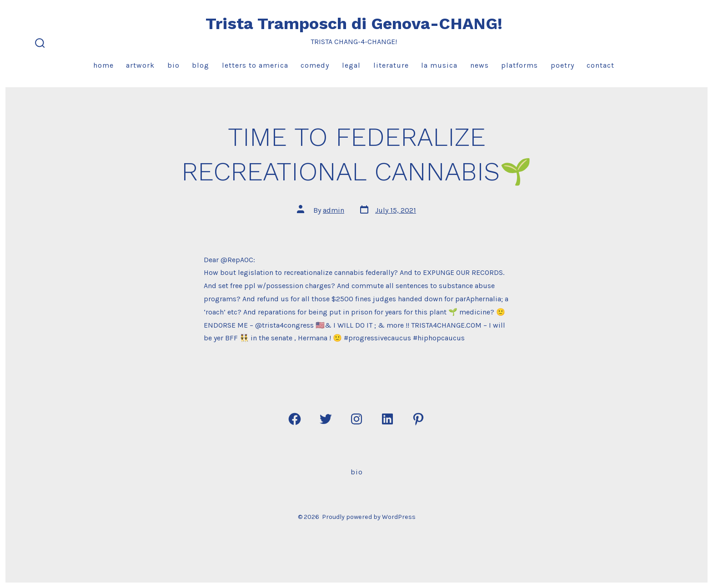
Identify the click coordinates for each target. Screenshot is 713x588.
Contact (600, 65)
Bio (173, 65)
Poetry (562, 65)
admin (334, 210)
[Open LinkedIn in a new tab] (387, 419)
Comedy (315, 65)
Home (103, 65)
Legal (351, 65)
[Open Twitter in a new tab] (326, 419)
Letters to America (255, 65)
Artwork (140, 65)
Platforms (520, 65)
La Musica (439, 65)
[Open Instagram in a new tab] (356, 419)
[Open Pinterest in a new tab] (418, 419)
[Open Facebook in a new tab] (295, 419)
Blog (201, 65)
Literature (391, 65)
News (480, 65)
